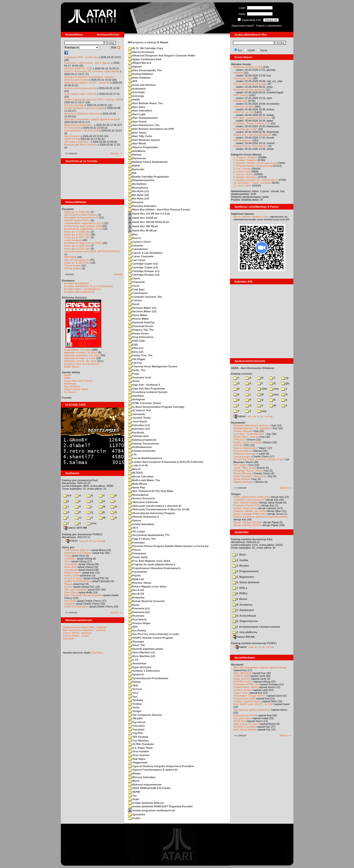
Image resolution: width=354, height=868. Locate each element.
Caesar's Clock (139, 242)
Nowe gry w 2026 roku (77, 212)
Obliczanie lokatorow (143, 502)
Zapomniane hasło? (243, 26)
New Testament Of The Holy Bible (151, 491)
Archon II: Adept (74, 578)
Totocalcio (136, 726)
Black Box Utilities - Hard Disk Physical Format (159, 210)
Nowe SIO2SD (242, 679)
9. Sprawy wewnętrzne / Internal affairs (256, 180)
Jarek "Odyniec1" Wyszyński (250, 476)
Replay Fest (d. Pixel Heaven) (251, 146)
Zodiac (134, 818)
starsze (118, 274)
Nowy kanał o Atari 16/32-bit (80, 94)
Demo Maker (138, 315)
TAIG (133, 686)
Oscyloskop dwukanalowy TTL (149, 535)
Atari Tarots (137, 133)
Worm (134, 781)
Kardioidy (136, 432)
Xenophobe (71, 570)
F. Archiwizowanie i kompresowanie (256, 627)
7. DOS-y (240, 588)
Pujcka (134, 575)
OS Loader (137, 531)
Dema (264, 50)
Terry (133, 693)
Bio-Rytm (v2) (139, 195)
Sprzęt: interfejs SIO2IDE (248, 522)
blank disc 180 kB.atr (143, 226)
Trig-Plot (135, 733)
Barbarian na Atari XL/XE (248, 67)
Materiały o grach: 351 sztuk (81, 361)
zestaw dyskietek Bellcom (146, 803)
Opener (135, 520)
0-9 (67, 495)
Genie (134, 381)
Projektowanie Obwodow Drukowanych (154, 568)
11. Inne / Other (242, 186)
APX (133, 81)
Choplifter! (70, 559)
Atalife (134, 99)
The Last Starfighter (76, 590)
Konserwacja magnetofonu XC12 (83, 229)
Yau (132, 796)
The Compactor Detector (145, 715)
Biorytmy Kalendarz (142, 206)
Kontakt (67, 398)
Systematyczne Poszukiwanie (148, 678)
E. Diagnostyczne (245, 621)
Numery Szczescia (141, 498)
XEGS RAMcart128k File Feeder (150, 788)
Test (133, 697)
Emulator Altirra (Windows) (79, 292)
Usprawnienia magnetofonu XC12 (84, 223)
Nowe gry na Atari (244, 107)
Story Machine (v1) (142, 652)
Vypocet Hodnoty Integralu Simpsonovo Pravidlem (161, 766)
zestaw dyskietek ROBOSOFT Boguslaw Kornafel (160, 806)
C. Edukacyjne (243, 610)
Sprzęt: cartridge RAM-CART (250, 514)
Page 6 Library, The (142, 539)
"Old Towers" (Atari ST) (78, 550)
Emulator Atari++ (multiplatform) (82, 289)
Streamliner (137, 663)
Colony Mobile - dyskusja (77, 633)
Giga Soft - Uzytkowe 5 (144, 385)
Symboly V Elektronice (144, 671)
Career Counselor (141, 256)
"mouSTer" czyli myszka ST (249, 500)
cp (285, 378)
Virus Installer (139, 751)
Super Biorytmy (140, 667)
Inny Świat (70, 601)
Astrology (136, 96)
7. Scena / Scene (243, 174)
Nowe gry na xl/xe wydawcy (249, 90)
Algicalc (135, 67)
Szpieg (134, 682)
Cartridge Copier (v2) (143, 267)
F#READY (239, 440)
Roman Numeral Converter (146, 601)
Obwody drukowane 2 (144, 517)
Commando (71, 564)
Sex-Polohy (137, 630)
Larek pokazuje (73, 240)
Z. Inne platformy (245, 632)
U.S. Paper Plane (140, 748)
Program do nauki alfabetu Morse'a (152, 564)
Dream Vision (138, 333)
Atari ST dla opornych (77, 260)
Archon (68, 587)
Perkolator (136, 543)
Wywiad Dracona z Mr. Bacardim (252, 428)
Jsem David (137, 421)
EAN (133, 345)
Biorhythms (137, 184)
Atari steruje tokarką (245, 729)
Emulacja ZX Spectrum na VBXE (83, 243)
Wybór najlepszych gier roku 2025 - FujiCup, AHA (93, 99)
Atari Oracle (137, 122)
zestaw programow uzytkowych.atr (152, 810)
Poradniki (68, 209)
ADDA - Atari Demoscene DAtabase (253, 368)
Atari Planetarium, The (144, 125)
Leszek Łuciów (242, 456)
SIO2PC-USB (241, 676)
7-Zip (93, 541)
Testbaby (136, 700)
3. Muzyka (241, 566)
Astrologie (136, 92)
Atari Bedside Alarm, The (145, 103)
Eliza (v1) (136, 348)
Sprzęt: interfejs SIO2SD (248, 525)
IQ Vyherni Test (140, 410)
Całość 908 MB (244, 637)
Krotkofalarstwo (140, 447)
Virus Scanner (139, 755)
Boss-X (135, 238)
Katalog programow (142, 440)
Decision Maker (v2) (142, 311)
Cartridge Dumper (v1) (144, 271)
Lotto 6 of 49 (138, 465)
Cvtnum (135, 300)
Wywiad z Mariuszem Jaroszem (252, 425)
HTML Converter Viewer (145, 403)
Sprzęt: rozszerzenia (245, 508)
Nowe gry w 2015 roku (77, 249)
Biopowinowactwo (141, 180)
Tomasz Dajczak (243, 431)
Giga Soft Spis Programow (146, 388)
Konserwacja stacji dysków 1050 (83, 226)
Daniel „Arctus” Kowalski (247, 442)
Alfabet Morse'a (140, 63)
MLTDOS (136, 473)
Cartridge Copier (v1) (143, 264)
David (134, 304)
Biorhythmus (138, 188)
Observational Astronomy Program (152, 513)
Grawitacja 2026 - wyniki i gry (81, 57)
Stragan (236, 494)
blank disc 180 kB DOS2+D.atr (149, 222)
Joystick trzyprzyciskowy (247, 701)
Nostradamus (138, 495)
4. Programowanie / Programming (253, 166)
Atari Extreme (72, 136)
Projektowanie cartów (246, 687)
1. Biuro (239, 555)
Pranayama (137, 553)
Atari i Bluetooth (243, 673)
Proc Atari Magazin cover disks (149, 561)
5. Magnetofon (243, 577)
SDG (133, 627)
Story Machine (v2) (142, 656)
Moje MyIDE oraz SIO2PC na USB (253, 704)
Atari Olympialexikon (143, 118)
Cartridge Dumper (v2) (144, 275)
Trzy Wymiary (138, 741)
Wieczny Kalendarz (142, 777)
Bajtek (134, 166)
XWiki (67, 378)
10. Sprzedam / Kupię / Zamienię (252, 183)
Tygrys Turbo (241, 693)
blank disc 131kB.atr (143, 218)
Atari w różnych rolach (246, 724)
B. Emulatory (242, 605)
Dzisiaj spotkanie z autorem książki (84, 108)
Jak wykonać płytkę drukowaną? (252, 710)
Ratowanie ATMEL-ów (246, 684)
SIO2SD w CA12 (243, 682)
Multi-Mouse (138, 484)
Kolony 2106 (72, 575)
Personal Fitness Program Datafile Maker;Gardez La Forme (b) (168, 546)
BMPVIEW (70, 257)
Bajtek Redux (72, 367)
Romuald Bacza (243, 451)
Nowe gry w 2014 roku (77, 263)
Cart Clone (137, 260)
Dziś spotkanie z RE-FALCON (82, 131)
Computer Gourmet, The (145, 297)
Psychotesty (138, 572)
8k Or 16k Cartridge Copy (146, 48)
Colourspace (138, 293)
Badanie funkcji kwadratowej (148, 162)
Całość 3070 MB (75, 528)
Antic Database (139, 78)
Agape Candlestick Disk (145, 59)
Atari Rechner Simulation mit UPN (151, 129)
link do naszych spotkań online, (251, 217)
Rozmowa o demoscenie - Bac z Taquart (88, 63)
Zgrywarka (137, 814)
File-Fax (135, 363)
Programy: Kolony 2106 (247, 505)
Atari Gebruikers (140, 111)
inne (92, 523)
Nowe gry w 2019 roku (77, 234)
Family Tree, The (140, 355)
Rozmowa (136, 616)
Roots (134, 605)
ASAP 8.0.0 (71, 139)
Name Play (137, 488)
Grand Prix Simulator (76, 606)
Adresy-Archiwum (141, 52)
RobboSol (136, 598)
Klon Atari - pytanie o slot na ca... (252, 118)
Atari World (137, 143)
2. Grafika (240, 560)
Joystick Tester (139, 418)
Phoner (135, 550)
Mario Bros (71, 567)
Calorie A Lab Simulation (145, 253)
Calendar (136, 246)
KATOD (238, 445)
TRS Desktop (138, 737)
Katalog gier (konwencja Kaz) (80, 480)
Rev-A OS (136, 590)
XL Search (70, 392)
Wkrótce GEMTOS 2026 (78, 68)
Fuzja (133, 374)
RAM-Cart (136, 579)
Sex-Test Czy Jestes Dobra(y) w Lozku (154, 634)
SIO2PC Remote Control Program (151, 638)
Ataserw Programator (143, 147)
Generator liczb (140, 377)
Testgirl (135, 711)
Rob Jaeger (240, 465)
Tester (134, 707)
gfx (286, 383)
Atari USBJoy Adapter (246, 503)
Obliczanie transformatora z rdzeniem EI (155, 506)
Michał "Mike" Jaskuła (246, 437)
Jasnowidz (137, 414)
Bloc (133, 234)
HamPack (136, 396)
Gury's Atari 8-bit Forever (78, 381)
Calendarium (138, 249)
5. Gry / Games (242, 169)
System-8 (136, 674)
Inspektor (70, 604)
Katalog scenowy (242, 374)
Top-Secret (137, 722)
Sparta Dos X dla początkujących (252, 135)
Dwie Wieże (71, 592)
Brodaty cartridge (74, 105)
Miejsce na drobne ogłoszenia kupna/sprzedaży (261, 517)
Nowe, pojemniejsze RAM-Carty (252, 497)
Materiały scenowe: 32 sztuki (81, 353)
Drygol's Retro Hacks (76, 389)
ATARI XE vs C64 (244, 112)
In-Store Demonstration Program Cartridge (156, 407)
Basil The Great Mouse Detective (83, 595)
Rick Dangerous (243, 140)
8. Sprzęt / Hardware (245, 177)
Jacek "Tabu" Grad (244, 468)
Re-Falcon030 (72, 128)
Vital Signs (137, 759)
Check (134, 278)
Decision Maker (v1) (142, 308)
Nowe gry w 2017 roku (77, 237)
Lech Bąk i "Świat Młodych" (249, 434)
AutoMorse (137, 151)
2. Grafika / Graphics (245, 160)
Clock (134, 286)
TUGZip (100, 541)
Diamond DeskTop (141, 322)
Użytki (251, 50)
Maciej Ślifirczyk (243, 473)
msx (274, 394)
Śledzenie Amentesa (245, 454)
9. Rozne (240, 599)
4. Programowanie (246, 571)
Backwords (137, 158)
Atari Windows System (144, 140)
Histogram (136, 399)
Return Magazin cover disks (147, 587)
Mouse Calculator (141, 476)
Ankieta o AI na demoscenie (80, 88)
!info (262, 389)
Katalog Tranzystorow (144, 444)
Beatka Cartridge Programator (149, 177)
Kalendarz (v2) (139, 429)
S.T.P (133, 660)
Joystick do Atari (243, 690)
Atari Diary (137, 107)
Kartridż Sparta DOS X (77, 220)
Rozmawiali (238, 423)
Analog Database (141, 74)
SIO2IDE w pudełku (245, 727)
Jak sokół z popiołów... (77, 142)
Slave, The (136, 645)
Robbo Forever (73, 573)
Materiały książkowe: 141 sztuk (82, 355)
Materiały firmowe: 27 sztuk (80, 358)
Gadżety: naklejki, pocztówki (250, 511)
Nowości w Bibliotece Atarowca (82, 114)
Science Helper (139, 623)
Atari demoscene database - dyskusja (84, 630)
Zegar (134, 799)
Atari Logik (137, 114)
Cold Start (136, 289)
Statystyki (68, 638)
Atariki (68, 375)
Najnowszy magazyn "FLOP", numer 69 (87, 83)
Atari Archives (72, 386)
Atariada (238, 73)
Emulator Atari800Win (77, 283)
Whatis (134, 773)
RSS (116, 48)
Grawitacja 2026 (243, 78)
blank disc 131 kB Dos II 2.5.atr (149, 214)
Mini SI (134, 469)
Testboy (135, 704)
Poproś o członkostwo (269, 26)
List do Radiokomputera (145, 458)
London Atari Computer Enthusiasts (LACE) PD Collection (166, 462)
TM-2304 (135, 718)
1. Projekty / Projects (245, 157)
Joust (67, 561)
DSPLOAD (136, 341)
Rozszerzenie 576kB (245, 715)
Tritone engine (73, 266)
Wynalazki (237, 665)
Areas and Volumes (142, 85)
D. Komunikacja (244, 616)
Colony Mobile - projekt (76, 636)
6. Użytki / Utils (242, 171)
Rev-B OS (136, 594)
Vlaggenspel (138, 762)
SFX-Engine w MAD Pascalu (81, 215)
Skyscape (136, 642)
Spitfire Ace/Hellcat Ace (78, 581)
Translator (136, 729)
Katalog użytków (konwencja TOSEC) (254, 643)
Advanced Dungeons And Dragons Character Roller (162, 55)
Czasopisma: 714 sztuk (78, 350)
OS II (133, 528)
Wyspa (68, 584)
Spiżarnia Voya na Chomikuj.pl (82, 364)
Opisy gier (68, 547)
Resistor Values (140, 583)
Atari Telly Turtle (140, 136)
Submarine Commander (78, 553)
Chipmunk (136, 282)
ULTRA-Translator (141, 744)
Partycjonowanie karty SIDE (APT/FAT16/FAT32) (92, 251)
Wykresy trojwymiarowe (145, 785)
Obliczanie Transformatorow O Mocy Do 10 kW (159, 509)
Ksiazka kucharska (142, 451)
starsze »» (116, 153)
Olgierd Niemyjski (244, 482)
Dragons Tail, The (141, 330)
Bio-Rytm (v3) (139, 198)
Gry (240, 50)
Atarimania (70, 384)
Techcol (135, 689)
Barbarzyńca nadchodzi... (79, 125)
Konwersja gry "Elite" (245, 129)
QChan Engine (73, 268)
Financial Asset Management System (153, 366)
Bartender (136, 169)
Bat (132, 173)
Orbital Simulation (141, 524)
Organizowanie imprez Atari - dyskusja (85, 627)
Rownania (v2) (139, 612)
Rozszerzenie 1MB (244, 698)
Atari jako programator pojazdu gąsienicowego (91, 119)
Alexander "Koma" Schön (248, 471)
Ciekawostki (240, 101)
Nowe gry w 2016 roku (77, 246)
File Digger (137, 359)
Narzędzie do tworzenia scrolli (82, 218)
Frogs (68, 556)
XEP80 (134, 792)
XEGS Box (240, 721)
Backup (135, 155)
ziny (262, 411)
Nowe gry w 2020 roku (77, 232)
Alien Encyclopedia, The (145, 70)
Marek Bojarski (242, 479)
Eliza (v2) (136, 352)
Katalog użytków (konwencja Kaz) (252, 539)
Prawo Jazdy (138, 557)
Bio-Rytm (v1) (139, 191)
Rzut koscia (137, 619)
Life (132, 454)
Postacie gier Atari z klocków (81, 145)
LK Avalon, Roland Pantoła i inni (252, 123)
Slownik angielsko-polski (146, 649)
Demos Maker (139, 319)
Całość (72, 541)
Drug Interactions (141, 337)
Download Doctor (141, 326)
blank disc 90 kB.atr (142, 230)
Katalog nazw (138, 436)
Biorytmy (136, 202)
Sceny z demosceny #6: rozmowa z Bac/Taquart (92, 71)
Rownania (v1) (139, 608)
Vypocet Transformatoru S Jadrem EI (153, 770)
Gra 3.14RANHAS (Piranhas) (250, 84)
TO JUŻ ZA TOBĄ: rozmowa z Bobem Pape (259, 459)
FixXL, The (137, 370)
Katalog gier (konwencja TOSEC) (82, 534)
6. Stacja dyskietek (246, 582)
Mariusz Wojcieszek (245, 448)
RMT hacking (241, 95)
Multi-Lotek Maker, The (144, 480)
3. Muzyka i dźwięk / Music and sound (255, 163)
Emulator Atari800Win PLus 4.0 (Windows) (89, 286)
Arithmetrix (137, 89)
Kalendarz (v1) (139, 425)
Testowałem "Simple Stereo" (250, 696)
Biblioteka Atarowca (74, 297)
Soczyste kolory (243, 718)
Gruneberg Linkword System (148, 392)
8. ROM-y (240, 593)
